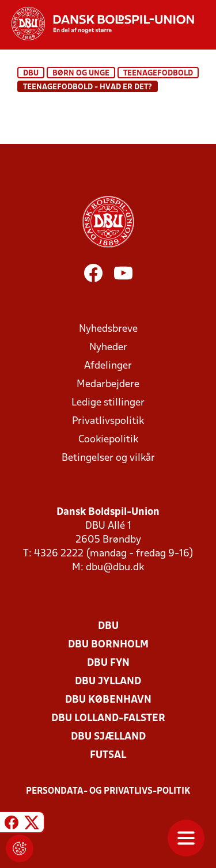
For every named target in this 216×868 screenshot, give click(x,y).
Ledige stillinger (108, 403)
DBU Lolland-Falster (108, 719)
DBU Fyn (108, 663)
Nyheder (108, 348)
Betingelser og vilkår (108, 458)
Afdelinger (108, 366)
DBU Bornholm (108, 645)
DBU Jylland (108, 682)
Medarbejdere (108, 384)
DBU (31, 73)
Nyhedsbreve (108, 329)
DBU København (108, 700)
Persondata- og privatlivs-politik (108, 791)
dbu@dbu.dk (115, 568)
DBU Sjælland (108, 737)
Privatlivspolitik (108, 421)
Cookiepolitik (108, 440)
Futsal (108, 755)
